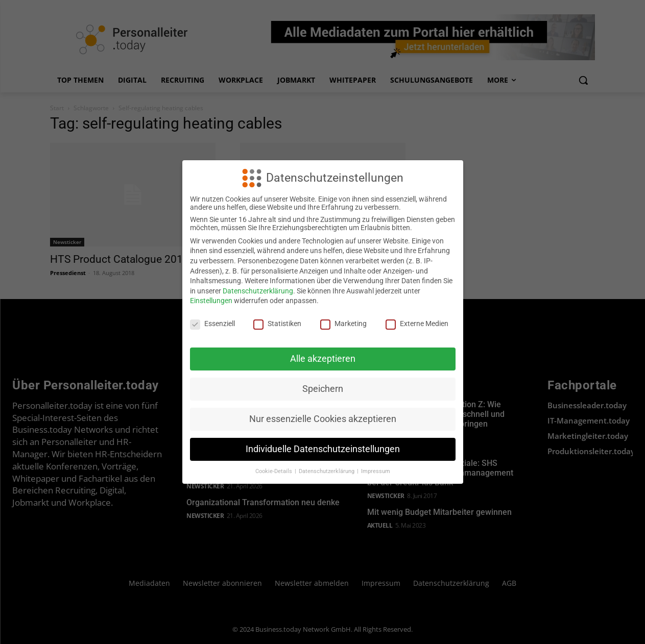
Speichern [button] (323, 389)
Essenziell (212, 324)
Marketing (343, 324)
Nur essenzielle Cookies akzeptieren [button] (323, 419)
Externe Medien (417, 324)
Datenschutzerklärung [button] (327, 471)
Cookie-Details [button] (274, 471)
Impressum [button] (376, 471)
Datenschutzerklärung (258, 291)
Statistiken (277, 324)
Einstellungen (211, 301)
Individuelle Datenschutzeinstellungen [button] (323, 449)
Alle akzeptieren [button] (323, 359)
